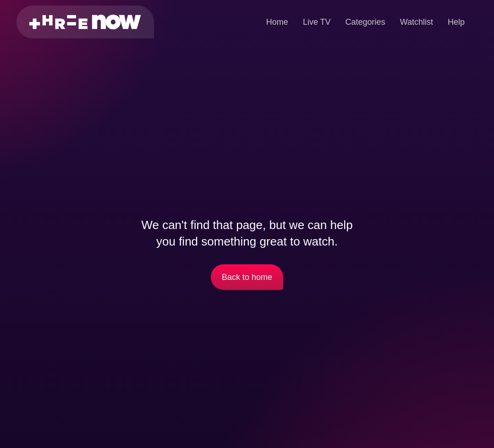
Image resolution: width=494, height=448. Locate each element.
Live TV (317, 22)
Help (456, 22)
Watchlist (417, 22)
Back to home (247, 277)
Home (277, 22)
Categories (365, 22)
